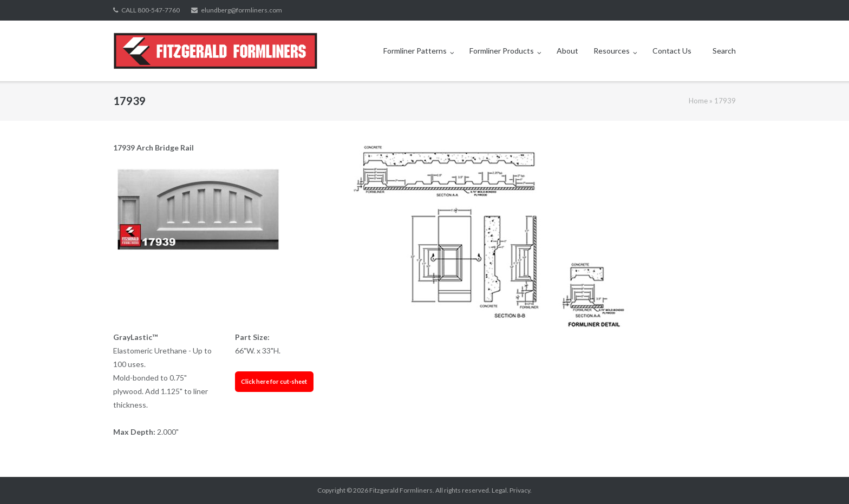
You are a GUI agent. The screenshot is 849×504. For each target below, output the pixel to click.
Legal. (500, 490)
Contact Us (672, 51)
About (567, 51)
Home (698, 101)
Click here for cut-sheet (274, 381)
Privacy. (521, 490)
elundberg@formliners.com (241, 10)
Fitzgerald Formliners (401, 490)
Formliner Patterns (415, 51)
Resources (612, 51)
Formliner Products (502, 51)
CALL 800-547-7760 (151, 10)
